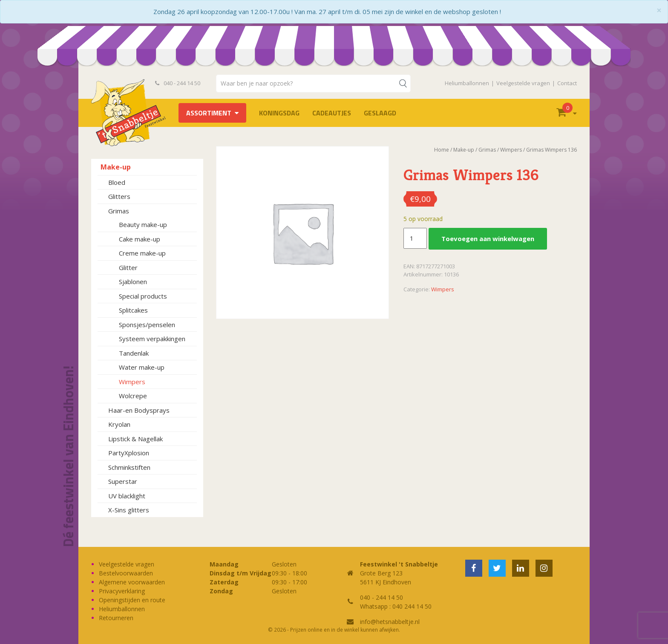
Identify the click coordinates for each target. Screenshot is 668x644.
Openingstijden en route (132, 600)
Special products (143, 296)
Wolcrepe (133, 396)
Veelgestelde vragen (523, 83)
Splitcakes (133, 310)
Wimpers (132, 382)
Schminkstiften (129, 467)
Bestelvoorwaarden (126, 573)
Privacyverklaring (122, 591)
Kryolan (119, 424)
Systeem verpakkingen (152, 339)
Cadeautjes (332, 113)
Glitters (119, 196)
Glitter (128, 267)
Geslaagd (380, 113)
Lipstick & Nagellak (135, 439)
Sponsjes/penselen (147, 325)
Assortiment (209, 113)
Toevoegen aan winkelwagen (488, 239)
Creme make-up (142, 253)
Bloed (117, 182)
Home (442, 150)
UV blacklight (127, 496)
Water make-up (142, 367)
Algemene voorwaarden (132, 582)
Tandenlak (134, 353)
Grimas (119, 211)
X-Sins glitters (129, 510)
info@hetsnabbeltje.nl (390, 622)
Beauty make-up (143, 224)
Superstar (123, 481)
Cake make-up (140, 239)
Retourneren (116, 618)
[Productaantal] (415, 239)
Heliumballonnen (467, 83)
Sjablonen (133, 282)
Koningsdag (279, 113)
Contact (567, 83)
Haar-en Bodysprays (139, 410)
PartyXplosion (129, 453)
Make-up (116, 167)
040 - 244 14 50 (178, 83)
